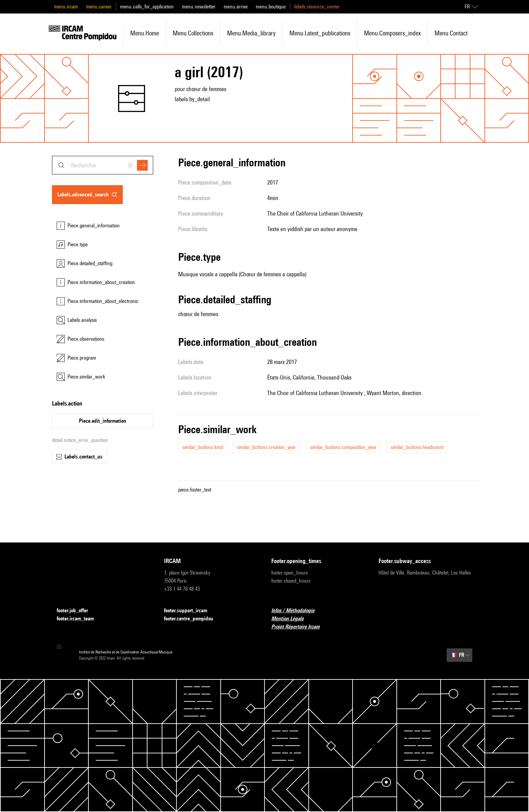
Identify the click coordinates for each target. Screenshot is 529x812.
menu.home (145, 33)
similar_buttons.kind (203, 447)
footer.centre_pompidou (193, 619)
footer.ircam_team (79, 619)
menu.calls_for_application (147, 7)
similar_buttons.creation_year (266, 447)
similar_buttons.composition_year (343, 447)
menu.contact (451, 33)
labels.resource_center (317, 7)
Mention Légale (291, 619)
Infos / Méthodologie (297, 611)
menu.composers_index (392, 33)
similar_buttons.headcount (417, 447)
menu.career (99, 7)
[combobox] (103, 165)
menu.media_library (251, 33)
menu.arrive (236, 7)
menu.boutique (271, 7)
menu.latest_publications (320, 33)
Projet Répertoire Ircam (299, 627)
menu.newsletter (199, 7)
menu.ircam (66, 7)
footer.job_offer (76, 611)
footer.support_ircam (190, 611)
